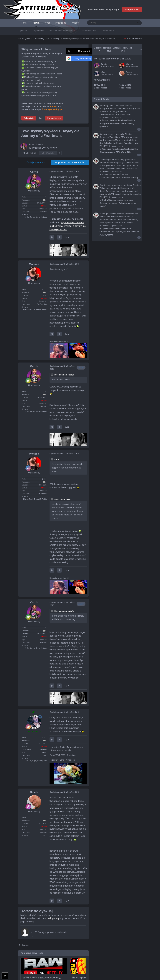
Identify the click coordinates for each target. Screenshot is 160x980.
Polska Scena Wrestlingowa (62, 31)
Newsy (53, 148)
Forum (36, 24)
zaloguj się (53, 918)
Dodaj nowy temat (36, 162)
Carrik (104, 64)
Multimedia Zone (89, 31)
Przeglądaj (61, 23)
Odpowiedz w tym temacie (70, 162)
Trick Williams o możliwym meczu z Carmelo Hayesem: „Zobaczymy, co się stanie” (118, 203)
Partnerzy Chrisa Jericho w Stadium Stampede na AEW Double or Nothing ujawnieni (117, 123)
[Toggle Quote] (52, 375)
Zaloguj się (29, 118)
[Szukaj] (103, 23)
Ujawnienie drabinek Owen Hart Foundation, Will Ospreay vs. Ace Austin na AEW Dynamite (119, 232)
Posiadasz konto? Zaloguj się (104, 10)
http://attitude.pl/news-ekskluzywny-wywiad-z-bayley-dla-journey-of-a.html (68, 226)
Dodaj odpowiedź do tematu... (52, 932)
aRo (103, 72)
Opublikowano (65, 172)
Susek (129, 72)
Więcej (76, 23)
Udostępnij (29, 153)
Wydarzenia (38, 31)
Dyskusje (23, 31)
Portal (24, 23)
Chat (47, 23)
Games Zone (108, 31)
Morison (130, 64)
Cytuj (67, 237)
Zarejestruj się (132, 9)
